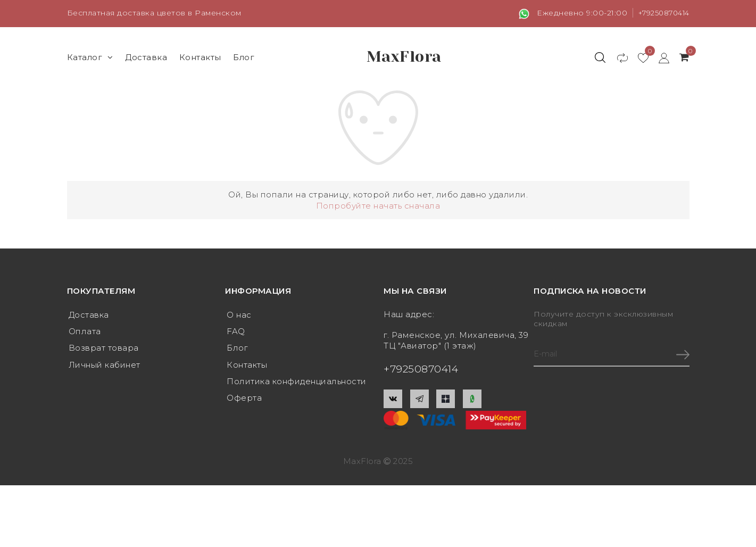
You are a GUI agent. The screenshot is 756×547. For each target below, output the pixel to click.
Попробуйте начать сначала (378, 205)
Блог (244, 57)
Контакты (200, 57)
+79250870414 (661, 13)
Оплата (85, 332)
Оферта (244, 400)
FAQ (236, 332)
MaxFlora (404, 57)
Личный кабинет (105, 366)
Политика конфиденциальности (297, 383)
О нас (239, 315)
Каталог (90, 57)
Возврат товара (104, 349)
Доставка (146, 57)
